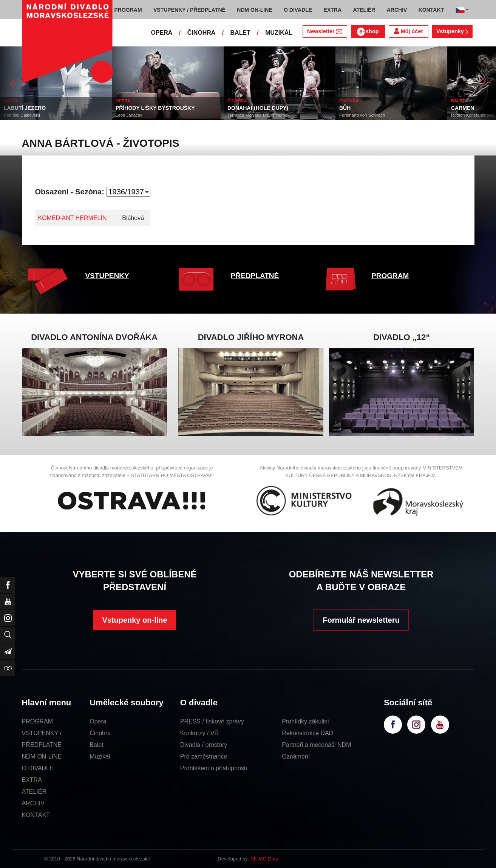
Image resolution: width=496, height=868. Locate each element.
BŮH (345, 108)
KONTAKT (36, 815)
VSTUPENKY (107, 276)
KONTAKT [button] (431, 10)
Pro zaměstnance (204, 756)
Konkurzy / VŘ (199, 733)
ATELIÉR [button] (364, 10)
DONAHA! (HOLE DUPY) (258, 108)
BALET (240, 33)
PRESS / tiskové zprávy (212, 721)
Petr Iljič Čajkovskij (22, 115)
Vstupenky (452, 31)
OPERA (162, 33)
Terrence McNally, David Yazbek (258, 115)
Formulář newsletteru (361, 620)
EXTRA (32, 780)
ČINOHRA (202, 33)
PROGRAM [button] (128, 10)
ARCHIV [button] (397, 10)
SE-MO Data (264, 859)
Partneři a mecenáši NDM (316, 745)
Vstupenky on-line (134, 620)
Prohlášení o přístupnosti (214, 768)
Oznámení (296, 756)
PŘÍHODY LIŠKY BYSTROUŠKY (155, 108)
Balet (96, 745)
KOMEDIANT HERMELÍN (73, 218)
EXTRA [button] (333, 10)
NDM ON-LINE (42, 756)
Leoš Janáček (129, 115)
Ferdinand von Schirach (362, 115)
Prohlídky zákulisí (305, 721)
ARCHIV (33, 803)
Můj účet (408, 31)
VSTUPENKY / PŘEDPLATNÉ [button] (189, 10)
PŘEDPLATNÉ (255, 276)
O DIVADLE (38, 768)
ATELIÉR (34, 792)
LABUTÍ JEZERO (25, 108)
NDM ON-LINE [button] (254, 10)
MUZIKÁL (279, 33)
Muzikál (100, 756)
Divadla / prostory (204, 745)
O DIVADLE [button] (298, 10)
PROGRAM (390, 276)
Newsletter (325, 31)
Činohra (100, 733)
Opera (98, 721)
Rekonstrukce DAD (307, 733)
